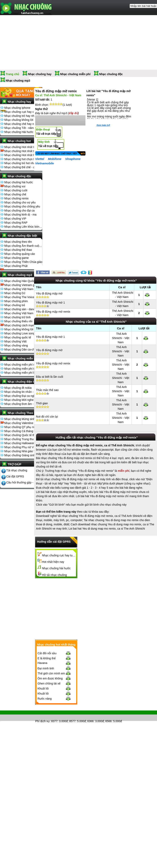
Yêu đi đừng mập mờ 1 (51, 303)
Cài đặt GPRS (15, 476)
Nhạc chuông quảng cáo (20, 254)
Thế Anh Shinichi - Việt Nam (121, 338)
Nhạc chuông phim (16, 301)
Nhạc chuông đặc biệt (22, 236)
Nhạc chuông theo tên (18, 242)
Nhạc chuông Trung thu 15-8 (22, 439)
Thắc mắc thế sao (47, 390)
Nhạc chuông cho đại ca (19, 211)
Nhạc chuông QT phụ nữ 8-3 (22, 427)
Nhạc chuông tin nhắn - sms (22, 392)
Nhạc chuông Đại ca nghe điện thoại (23, 396)
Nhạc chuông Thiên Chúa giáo (23, 262)
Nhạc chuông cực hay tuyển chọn (59, 555)
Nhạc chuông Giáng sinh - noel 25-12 (23, 455)
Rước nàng (45, 699)
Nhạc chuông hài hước (19, 182)
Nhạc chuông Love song (19, 333)
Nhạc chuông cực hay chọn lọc (23, 112)
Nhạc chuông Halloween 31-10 (23, 443)
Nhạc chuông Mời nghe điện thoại (23, 400)
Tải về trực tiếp (46, 132)
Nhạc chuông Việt (15, 341)
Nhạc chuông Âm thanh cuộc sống (23, 246)
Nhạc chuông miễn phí (75, 74)
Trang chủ (12, 74)
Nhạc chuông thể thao (18, 250)
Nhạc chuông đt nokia (18, 388)
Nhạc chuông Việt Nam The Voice (23, 289)
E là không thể (47, 658)
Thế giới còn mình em (51, 673)
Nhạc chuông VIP (15, 219)
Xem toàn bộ (103, 125)
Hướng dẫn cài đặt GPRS (54, 542)
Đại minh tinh (46, 668)
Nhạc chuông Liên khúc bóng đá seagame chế (23, 227)
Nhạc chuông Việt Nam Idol (21, 313)
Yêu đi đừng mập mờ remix (53, 312)
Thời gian (42, 403)
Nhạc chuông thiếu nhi (18, 321)
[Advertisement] (96, 609)
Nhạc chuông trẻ (15, 305)
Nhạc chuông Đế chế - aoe (21, 167)
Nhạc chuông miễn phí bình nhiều (23, 373)
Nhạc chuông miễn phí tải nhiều (23, 369)
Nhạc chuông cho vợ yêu (20, 202)
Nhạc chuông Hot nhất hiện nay (23, 155)
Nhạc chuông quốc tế (18, 337)
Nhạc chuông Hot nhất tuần (21, 151)
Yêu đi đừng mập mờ (49, 293)
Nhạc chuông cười (16, 190)
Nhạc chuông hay (40, 74)
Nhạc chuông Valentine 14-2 (22, 423)
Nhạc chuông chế (15, 194)
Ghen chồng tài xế (49, 683)
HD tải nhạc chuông (54, 575)
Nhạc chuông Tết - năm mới (22, 128)
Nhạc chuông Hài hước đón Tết (23, 132)
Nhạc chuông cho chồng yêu (22, 206)
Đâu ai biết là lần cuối (50, 377)
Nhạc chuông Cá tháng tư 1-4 (23, 431)
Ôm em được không (50, 678)
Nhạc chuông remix (16, 198)
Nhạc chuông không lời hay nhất (23, 120)
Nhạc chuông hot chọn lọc (21, 159)
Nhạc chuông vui (15, 186)
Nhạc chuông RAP (16, 223)
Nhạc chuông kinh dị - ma (20, 215)
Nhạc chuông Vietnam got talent (23, 285)
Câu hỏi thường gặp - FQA (23, 482)
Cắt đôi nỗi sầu (47, 653)
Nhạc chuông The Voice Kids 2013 (23, 297)
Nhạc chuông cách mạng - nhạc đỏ (23, 325)
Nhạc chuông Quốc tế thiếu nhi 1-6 (23, 435)
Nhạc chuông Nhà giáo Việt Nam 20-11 (23, 451)
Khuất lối (43, 689)
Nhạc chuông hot (19, 141)
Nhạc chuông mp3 (18, 81)
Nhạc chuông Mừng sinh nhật (23, 419)
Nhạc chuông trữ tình (17, 317)
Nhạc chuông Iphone (17, 108)
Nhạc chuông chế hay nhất (21, 124)
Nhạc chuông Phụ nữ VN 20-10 (23, 447)
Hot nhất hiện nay (53, 562)
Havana (42, 663)
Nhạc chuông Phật (16, 266)
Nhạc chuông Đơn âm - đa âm (23, 404)
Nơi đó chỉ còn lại (47, 417)
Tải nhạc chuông (17, 470)
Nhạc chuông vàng (16, 345)
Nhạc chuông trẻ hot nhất (20, 163)
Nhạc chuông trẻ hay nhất (20, 116)
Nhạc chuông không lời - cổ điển (23, 329)
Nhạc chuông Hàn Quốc (19, 281)
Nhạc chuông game (17, 258)
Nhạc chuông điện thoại (24, 382)
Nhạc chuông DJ (15, 293)
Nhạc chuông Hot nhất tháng (22, 147)
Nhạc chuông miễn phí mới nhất (23, 365)
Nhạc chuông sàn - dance (20, 309)
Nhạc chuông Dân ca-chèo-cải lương (23, 349)
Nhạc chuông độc (111, 74)
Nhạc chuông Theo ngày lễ (24, 414)
